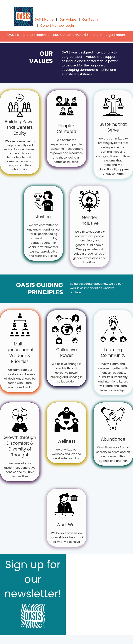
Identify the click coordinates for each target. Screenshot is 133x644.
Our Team (90, 19)
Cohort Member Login (57, 26)
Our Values (68, 19)
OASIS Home (44, 19)
